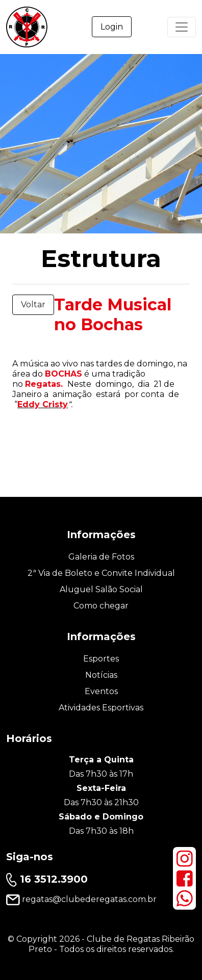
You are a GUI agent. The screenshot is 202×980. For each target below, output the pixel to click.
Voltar (33, 304)
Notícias (101, 675)
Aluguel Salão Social (101, 589)
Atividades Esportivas (101, 708)
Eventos (101, 691)
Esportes (101, 659)
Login (112, 27)
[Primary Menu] (182, 27)
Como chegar (101, 606)
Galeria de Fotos (101, 557)
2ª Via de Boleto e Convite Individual (101, 573)
